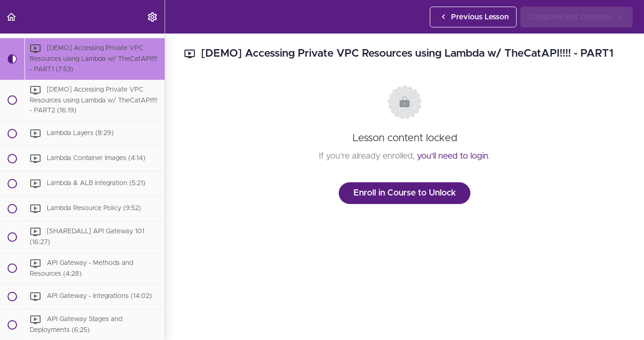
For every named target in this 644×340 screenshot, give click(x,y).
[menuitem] (153, 17)
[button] (12, 17)
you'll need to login (453, 156)
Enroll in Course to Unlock (405, 193)
